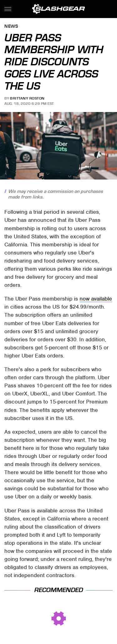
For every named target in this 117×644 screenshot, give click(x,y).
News (11, 27)
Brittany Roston (27, 98)
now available (96, 299)
